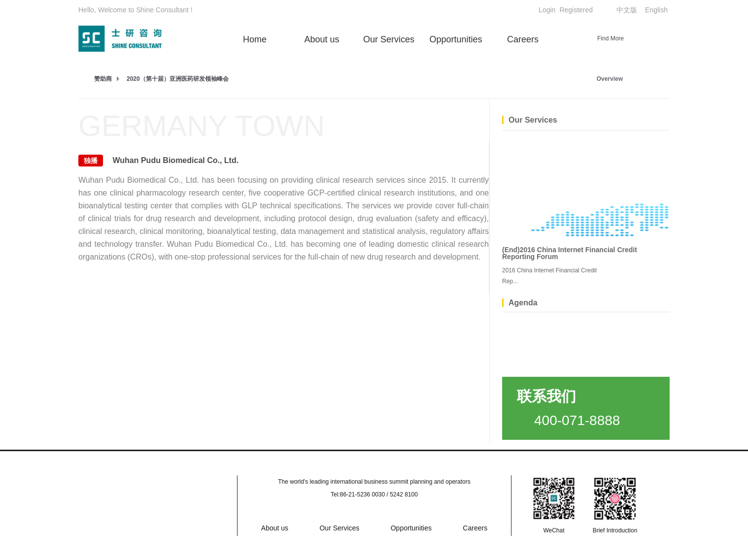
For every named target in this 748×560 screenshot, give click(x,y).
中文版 (627, 10)
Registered (576, 10)
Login (547, 10)
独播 (91, 161)
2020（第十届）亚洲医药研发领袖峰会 (178, 79)
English (656, 10)
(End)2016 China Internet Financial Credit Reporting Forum (570, 253)
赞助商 (103, 79)
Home (255, 39)
